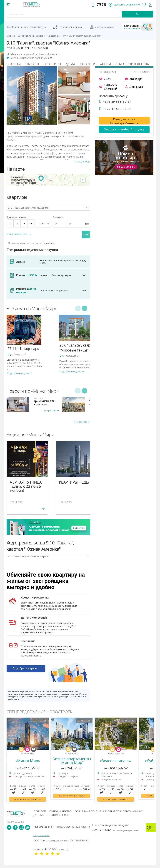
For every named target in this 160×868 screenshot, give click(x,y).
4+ (31, 223)
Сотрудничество (60, 811)
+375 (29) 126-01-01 (115, 830)
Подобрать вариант (26, 670)
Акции (105, 64)
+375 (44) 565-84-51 (62, 827)
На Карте (33, 64)
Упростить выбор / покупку (124, 130)
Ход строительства (132, 64)
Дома (70, 64)
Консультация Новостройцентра (124, 121)
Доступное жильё (104, 27)
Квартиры (53, 64)
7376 (101, 5)
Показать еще (82, 162)
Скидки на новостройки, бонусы (29, 27)
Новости (88, 64)
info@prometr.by (41, 835)
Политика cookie (58, 815)
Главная (14, 64)
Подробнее (52, 410)
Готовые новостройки (71, 27)
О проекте (40, 811)
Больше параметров (17, 234)
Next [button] (85, 308)
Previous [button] (78, 308)
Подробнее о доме (20, 373)
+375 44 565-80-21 (115, 109)
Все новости (82, 422)
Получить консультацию (28, 799)
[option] (31, 345)
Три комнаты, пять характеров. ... (45, 403)
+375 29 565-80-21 (115, 102)
